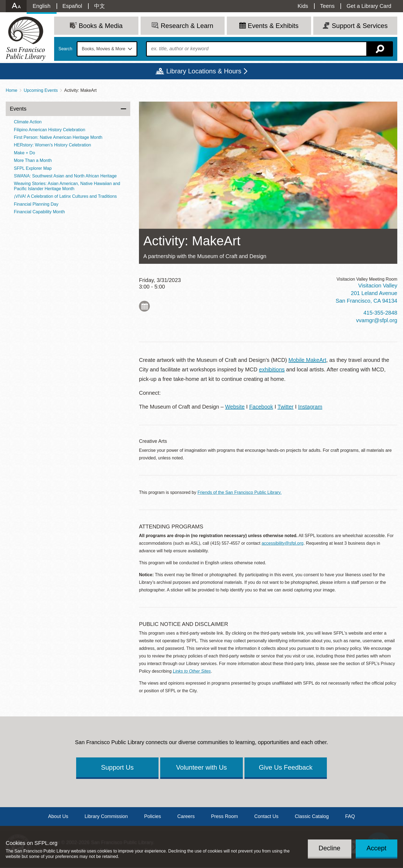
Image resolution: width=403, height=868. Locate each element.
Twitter (286, 407)
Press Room (224, 816)
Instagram (310, 407)
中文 (100, 6)
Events (18, 109)
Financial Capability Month (39, 212)
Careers (186, 816)
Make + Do (24, 153)
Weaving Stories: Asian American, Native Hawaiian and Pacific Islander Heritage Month (67, 186)
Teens (327, 6)
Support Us (117, 767)
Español (72, 6)
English (42, 6)
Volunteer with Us (202, 767)
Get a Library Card (369, 6)
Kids (303, 6)
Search (65, 49)
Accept (376, 848)
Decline (330, 848)
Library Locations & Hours (204, 71)
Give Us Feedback (286, 767)
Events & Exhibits (273, 26)
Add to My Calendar (144, 306)
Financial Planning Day (36, 204)
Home (12, 90)
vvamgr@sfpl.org (377, 320)
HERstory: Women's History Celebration (52, 145)
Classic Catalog (312, 816)
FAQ (350, 816)
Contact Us (266, 816)
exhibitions (272, 369)
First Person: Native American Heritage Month (58, 137)
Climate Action (28, 122)
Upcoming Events (41, 90)
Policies (153, 816)
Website (235, 407)
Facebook (261, 407)
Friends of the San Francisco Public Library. (239, 492)
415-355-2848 (380, 313)
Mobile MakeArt (307, 360)
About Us (58, 816)
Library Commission (106, 816)
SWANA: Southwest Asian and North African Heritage (65, 176)
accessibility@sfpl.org (283, 543)
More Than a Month (33, 160)
